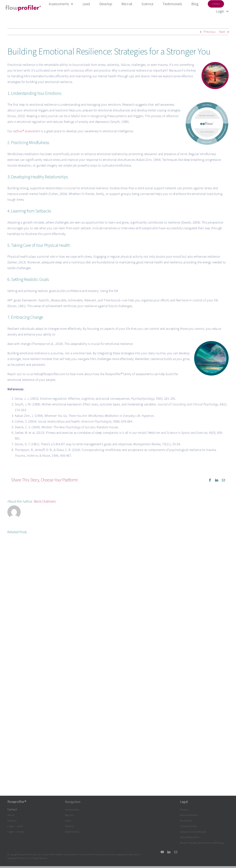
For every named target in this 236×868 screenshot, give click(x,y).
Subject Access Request (193, 832)
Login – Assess (16, 832)
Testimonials (72, 832)
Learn (68, 821)
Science (69, 826)
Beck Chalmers (45, 501)
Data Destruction (190, 837)
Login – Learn (15, 826)
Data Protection (189, 815)
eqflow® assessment (27, 131)
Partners (12, 821)
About (11, 815)
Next (222, 32)
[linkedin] (169, 852)
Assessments (72, 809)
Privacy (184, 809)
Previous (209, 32)
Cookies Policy (188, 826)
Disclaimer (186, 821)
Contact (12, 809)
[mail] (176, 852)
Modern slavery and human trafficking (202, 843)
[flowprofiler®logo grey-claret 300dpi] (23, 6)
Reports (69, 815)
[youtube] (162, 852)
